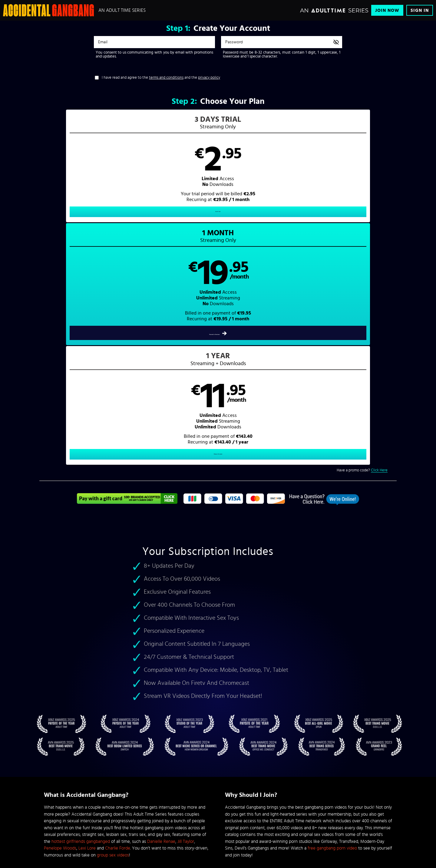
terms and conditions (166, 78)
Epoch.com (119, 822)
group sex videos (113, 624)
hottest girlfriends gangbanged (81, 610)
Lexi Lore (87, 617)
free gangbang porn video (332, 617)
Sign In (420, 10)
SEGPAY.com (276, 822)
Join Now (387, 10)
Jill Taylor (186, 610)
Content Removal (218, 826)
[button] (129, 171)
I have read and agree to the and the (161, 78)
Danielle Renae (161, 610)
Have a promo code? (362, 239)
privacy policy (209, 78)
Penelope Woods (60, 617)
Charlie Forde (118, 617)
